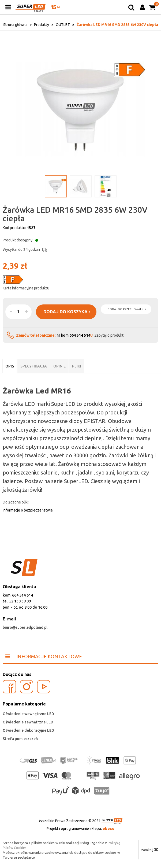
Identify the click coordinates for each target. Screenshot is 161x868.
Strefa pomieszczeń (20, 739)
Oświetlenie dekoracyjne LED (28, 730)
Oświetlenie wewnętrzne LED (28, 714)
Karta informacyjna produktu (26, 288)
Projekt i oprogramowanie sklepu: (80, 829)
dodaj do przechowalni (127, 309)
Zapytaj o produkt (109, 335)
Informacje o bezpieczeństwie (28, 510)
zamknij (150, 849)
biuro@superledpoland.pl (25, 627)
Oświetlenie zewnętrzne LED (28, 722)
